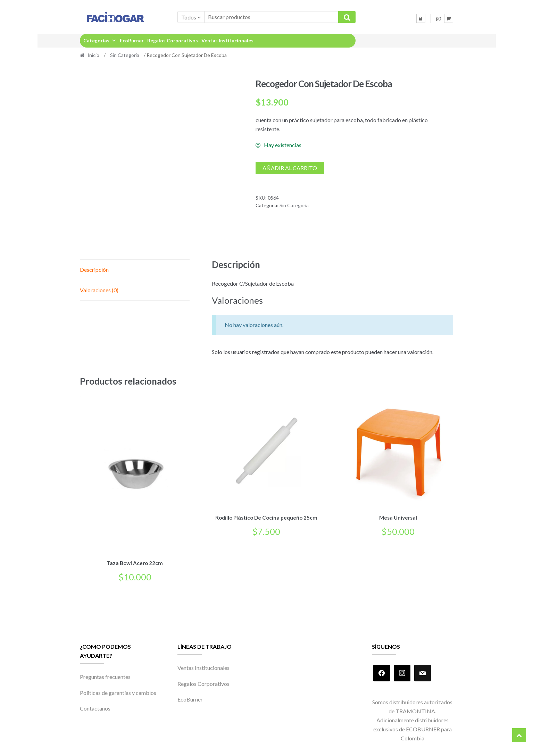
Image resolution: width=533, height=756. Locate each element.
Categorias (100, 40)
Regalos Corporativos (173, 40)
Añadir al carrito (290, 168)
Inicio (93, 55)
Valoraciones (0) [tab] (99, 290)
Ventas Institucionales (227, 40)
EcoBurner (132, 40)
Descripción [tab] (94, 270)
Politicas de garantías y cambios (118, 691)
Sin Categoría (125, 55)
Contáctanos (95, 707)
